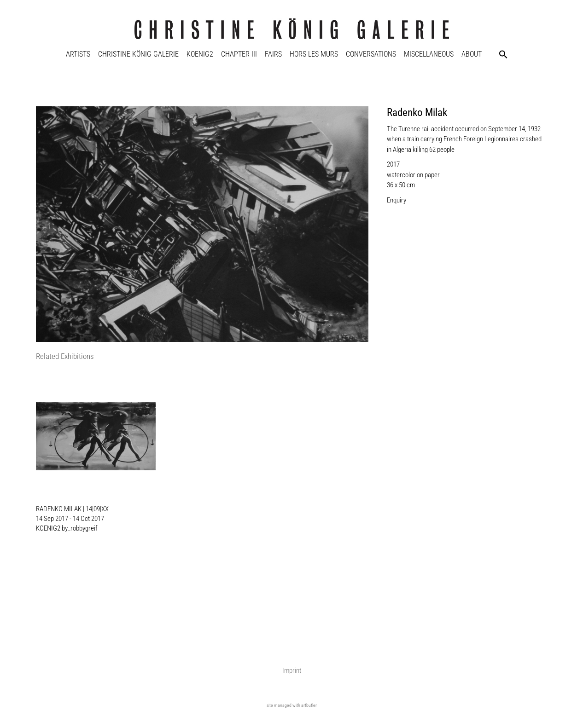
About (472, 54)
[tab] (65, 357)
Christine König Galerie (138, 54)
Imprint (292, 670)
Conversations (371, 54)
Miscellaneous (429, 54)
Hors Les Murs (314, 54)
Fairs (273, 54)
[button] (503, 54)
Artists (78, 54)
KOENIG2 (200, 54)
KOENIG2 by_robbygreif (67, 528)
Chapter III (239, 54)
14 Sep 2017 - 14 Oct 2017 (70, 519)
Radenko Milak (417, 113)
